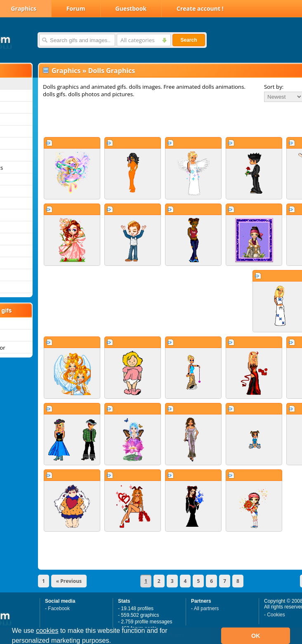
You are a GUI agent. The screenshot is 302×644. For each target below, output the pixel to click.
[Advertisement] (147, 119)
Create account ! (200, 8)
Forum (76, 8)
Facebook (59, 608)
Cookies (276, 615)
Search (189, 40)
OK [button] (256, 636)
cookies (47, 631)
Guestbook (131, 8)
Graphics (66, 71)
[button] (114, 642)
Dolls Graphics (111, 71)
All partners (206, 608)
